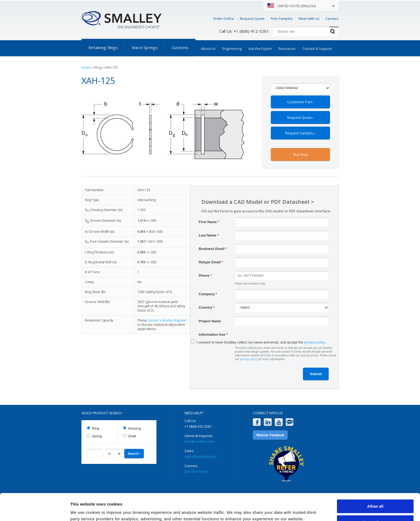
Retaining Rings (103, 47)
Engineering (232, 49)
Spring (97, 436)
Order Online (224, 19)
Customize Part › (300, 102)
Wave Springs (145, 47)
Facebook (257, 422)
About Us (208, 49)
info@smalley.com (199, 441)
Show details (83, 510)
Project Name (210, 321)
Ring (95, 428)
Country (207, 307)
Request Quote (252, 19)
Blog (290, 422)
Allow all (375, 483)
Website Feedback (270, 435)
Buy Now (300, 154)
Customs (180, 47)
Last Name (209, 235)
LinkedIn (268, 422)
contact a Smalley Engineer (167, 320)
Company (208, 294)
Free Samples (282, 19)
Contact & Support (317, 49)
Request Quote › (300, 117)
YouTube (279, 422)
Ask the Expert (260, 49)
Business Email (213, 249)
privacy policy (315, 342)
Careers (332, 19)
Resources (287, 49)
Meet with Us (309, 19)
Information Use (213, 335)
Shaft (132, 436)
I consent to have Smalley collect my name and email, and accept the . (261, 342)
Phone (205, 276)
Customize (376, 499)
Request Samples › (301, 133)
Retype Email (211, 262)
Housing (134, 428)
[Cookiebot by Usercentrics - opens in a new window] (35, 511)
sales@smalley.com (201, 456)
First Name (209, 222)
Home (86, 67)
